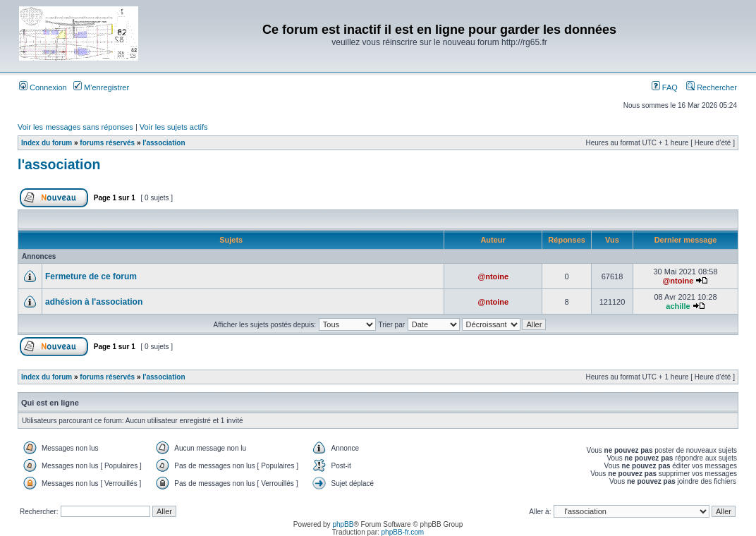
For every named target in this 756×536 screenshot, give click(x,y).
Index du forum (47, 143)
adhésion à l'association (94, 302)
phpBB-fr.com (403, 532)
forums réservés (107, 143)
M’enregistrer (101, 87)
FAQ (665, 87)
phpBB (343, 524)
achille (678, 306)
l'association (164, 143)
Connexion (43, 87)
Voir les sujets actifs (174, 127)
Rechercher (712, 87)
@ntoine (493, 276)
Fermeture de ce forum (91, 276)
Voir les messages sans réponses (75, 127)
